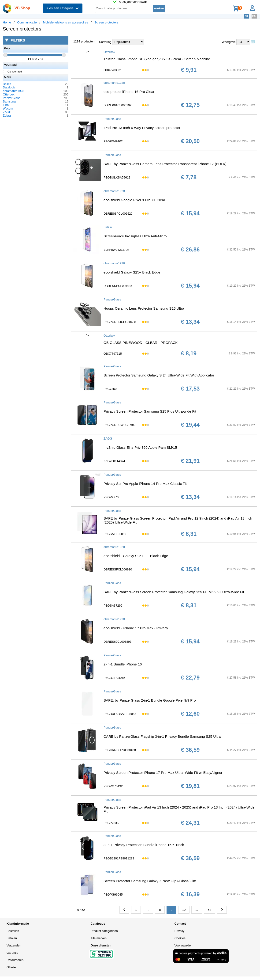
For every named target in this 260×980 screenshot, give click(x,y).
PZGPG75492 (113, 786)
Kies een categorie (63, 8)
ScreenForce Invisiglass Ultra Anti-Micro (135, 236)
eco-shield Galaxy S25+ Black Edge (132, 272)
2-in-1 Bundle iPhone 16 (123, 664)
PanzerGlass (11, 98)
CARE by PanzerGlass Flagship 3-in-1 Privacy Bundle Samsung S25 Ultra (162, 736)
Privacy (180, 931)
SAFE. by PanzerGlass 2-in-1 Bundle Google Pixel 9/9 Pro (150, 700)
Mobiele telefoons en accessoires (66, 22)
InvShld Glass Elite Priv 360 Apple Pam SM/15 (140, 447)
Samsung (9, 101)
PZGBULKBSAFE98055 (120, 714)
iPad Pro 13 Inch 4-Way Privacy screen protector (142, 128)
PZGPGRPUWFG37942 (120, 425)
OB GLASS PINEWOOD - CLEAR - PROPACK (141, 343)
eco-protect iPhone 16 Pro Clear (129, 92)
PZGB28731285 (114, 678)
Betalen (12, 938)
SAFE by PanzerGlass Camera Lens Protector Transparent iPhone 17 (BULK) (165, 164)
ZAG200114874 (114, 461)
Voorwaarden (184, 945)
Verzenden (14, 945)
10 (184, 910)
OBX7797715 (113, 354)
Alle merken (98, 938)
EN (254, 16)
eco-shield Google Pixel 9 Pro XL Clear (134, 200)
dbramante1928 (13, 91)
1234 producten (84, 41)
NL (247, 16)
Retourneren (15, 960)
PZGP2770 (111, 497)
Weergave (229, 42)
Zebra (7, 116)
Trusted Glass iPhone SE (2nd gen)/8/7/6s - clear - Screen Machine (157, 59)
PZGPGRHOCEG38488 (120, 322)
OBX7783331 (113, 70)
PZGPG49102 (113, 141)
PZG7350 (110, 389)
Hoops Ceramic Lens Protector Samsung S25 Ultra (144, 308)
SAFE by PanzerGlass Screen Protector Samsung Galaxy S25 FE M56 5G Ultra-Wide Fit (174, 592)
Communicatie (27, 22)
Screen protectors (106, 22)
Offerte (11, 967)
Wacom (8, 108)
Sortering (105, 42)
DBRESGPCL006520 (118, 214)
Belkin (7, 84)
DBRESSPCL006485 (118, 286)
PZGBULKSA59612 (117, 177)
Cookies (180, 938)
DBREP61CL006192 (117, 105)
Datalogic (9, 87)
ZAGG (7, 112)
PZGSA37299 (113, 606)
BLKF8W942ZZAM (116, 250)
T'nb (6, 105)
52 (209, 910)
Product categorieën (104, 931)
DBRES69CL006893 (117, 642)
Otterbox (9, 94)
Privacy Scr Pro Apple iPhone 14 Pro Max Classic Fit (145, 484)
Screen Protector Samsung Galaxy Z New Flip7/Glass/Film (150, 881)
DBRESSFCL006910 (118, 569)
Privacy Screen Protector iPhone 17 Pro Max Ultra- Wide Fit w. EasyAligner (163, 773)
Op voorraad (13, 72)
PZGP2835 (111, 823)
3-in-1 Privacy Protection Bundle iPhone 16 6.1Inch (144, 845)
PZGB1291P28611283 (119, 858)
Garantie (12, 953)
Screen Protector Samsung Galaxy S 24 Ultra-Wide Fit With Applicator (159, 375)
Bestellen (13, 931)
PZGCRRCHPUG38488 (120, 750)
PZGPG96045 (113, 895)
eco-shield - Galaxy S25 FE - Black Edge (136, 556)
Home (7, 22)
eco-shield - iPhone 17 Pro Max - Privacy (136, 628)
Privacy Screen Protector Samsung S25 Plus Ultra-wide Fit (150, 411)
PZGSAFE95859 (115, 534)
